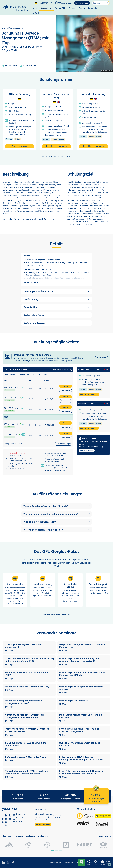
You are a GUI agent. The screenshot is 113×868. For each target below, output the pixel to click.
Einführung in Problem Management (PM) (27, 687)
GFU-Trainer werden (64, 3)
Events (82, 8)
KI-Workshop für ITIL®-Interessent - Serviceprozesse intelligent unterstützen (81, 758)
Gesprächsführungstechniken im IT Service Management (82, 646)
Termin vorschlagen (63, 444)
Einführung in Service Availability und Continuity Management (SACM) (79, 660)
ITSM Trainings (48, 219)
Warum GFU (60, 8)
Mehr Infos (102, 358)
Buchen (66, 386)
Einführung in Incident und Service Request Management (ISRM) (82, 674)
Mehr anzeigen (31, 282)
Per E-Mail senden (10, 66)
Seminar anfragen (82, 3)
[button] (56, 506)
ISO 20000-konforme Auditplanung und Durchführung (26, 744)
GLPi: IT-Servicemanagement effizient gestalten (80, 744)
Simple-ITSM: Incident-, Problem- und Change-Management (79, 730)
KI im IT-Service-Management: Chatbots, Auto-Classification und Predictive (81, 772)
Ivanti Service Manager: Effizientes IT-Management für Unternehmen (25, 716)
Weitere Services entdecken (57, 614)
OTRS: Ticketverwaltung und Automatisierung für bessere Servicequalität (29, 660)
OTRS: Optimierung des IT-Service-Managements (23, 646)
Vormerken (66, 391)
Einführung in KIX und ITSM (73, 701)
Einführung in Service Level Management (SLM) (26, 674)
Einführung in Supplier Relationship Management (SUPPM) (23, 702)
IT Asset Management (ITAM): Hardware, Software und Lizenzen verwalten (27, 772)
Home (35, 8)
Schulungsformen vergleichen (56, 156)
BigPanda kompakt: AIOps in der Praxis (25, 757)
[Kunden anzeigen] (105, 837)
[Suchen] (101, 3)
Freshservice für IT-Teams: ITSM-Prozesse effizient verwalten (27, 730)
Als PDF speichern (28, 66)
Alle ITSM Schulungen (12, 28)
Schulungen (47, 8)
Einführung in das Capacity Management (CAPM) (81, 688)
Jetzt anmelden (43, 824)
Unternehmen (94, 8)
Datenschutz (69, 863)
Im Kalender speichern (61, 369)
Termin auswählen (20, 146)
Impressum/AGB (56, 863)
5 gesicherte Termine (17, 107)
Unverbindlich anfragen (56, 146)
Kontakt (35, 13)
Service (72, 8)
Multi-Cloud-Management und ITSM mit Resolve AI (81, 716)
